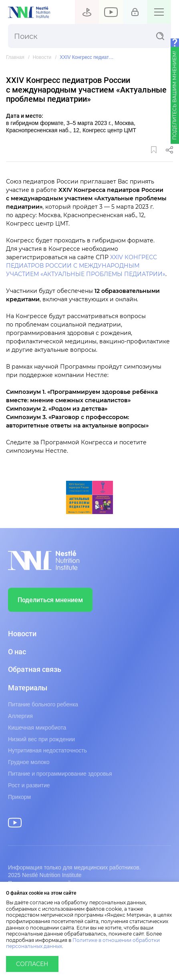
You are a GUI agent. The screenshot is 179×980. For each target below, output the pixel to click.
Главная (15, 57)
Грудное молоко (29, 762)
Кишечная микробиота (37, 728)
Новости (42, 57)
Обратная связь (35, 669)
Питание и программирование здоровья (60, 774)
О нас (17, 652)
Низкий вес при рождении (41, 739)
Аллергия (20, 716)
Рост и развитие (29, 785)
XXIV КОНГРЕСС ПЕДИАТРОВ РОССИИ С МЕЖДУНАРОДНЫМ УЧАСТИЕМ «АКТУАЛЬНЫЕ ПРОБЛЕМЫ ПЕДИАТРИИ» (86, 266)
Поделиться (169, 150)
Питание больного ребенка (43, 704)
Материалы (28, 688)
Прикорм (19, 797)
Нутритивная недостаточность (47, 750)
